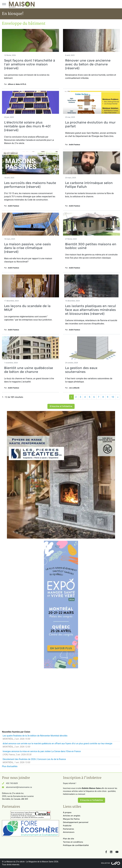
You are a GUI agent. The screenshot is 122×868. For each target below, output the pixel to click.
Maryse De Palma (71, 819)
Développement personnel (76, 822)
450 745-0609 (12, 783)
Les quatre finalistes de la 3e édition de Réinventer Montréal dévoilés (35, 736)
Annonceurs (69, 832)
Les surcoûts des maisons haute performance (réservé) (30, 185)
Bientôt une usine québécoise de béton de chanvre (29, 370)
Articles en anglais (72, 816)
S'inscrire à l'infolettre (61, 406)
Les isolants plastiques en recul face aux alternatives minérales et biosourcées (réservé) (91, 310)
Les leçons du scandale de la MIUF (27, 308)
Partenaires (68, 829)
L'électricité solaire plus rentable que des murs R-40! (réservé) (27, 126)
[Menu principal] (4, 4)
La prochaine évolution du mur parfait (90, 124)
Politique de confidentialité (76, 845)
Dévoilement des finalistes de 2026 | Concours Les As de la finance (34, 759)
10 (113, 397)
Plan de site (69, 839)
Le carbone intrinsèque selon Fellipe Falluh (89, 185)
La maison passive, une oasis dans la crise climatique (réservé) (27, 248)
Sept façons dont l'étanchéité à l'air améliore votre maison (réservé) (30, 64)
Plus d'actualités (10, 766)
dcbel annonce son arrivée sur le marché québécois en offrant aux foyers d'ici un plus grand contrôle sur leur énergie (57, 744)
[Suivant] (118, 397)
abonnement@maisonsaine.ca (19, 787)
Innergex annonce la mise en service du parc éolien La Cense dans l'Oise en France (42, 751)
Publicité (67, 826)
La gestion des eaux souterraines (81, 370)
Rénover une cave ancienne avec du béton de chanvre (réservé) (88, 64)
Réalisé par (105, 863)
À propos (67, 812)
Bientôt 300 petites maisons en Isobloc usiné (91, 246)
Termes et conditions (73, 842)
